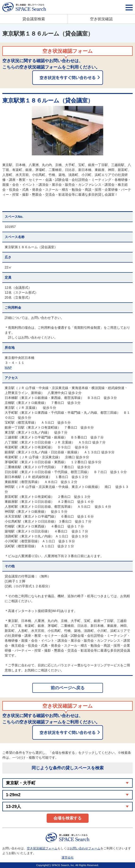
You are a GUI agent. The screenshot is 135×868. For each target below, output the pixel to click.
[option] (67, 131)
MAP (8, 368)
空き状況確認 (101, 19)
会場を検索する (67, 818)
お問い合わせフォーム (85, 848)
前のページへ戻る (68, 688)
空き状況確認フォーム (42, 848)
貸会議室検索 (34, 19)
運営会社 (68, 858)
